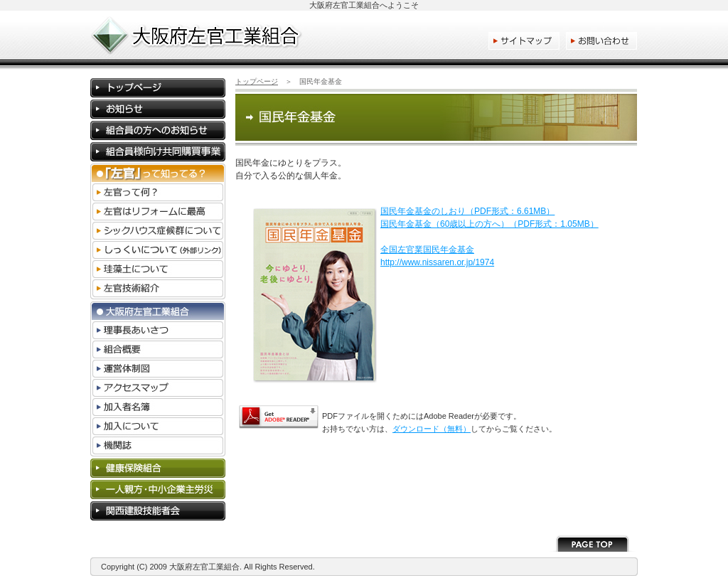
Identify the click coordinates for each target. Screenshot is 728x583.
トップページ (257, 81)
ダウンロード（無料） (432, 429)
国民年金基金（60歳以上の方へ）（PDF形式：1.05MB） (489, 224)
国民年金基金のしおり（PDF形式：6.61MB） (467, 211)
